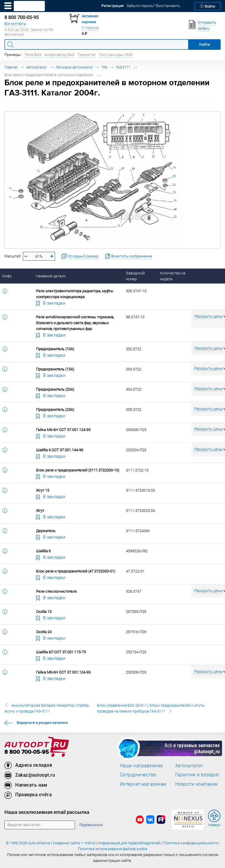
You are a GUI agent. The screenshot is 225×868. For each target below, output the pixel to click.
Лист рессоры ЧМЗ (116, 55)
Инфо (7, 276)
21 (134, 115)
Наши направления (142, 766)
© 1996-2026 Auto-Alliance (28, 843)
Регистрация (112, 6)
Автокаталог (37, 67)
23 (41, 227)
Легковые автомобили (74, 67)
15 (174, 168)
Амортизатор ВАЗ (59, 55)
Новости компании (197, 784)
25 (174, 176)
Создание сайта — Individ (74, 843)
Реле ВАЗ (33, 55)
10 (10, 188)
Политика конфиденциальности (190, 843)
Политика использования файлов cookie (113, 849)
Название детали (51, 276)
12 (38, 171)
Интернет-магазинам (143, 784)
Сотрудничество (138, 775)
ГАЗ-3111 (123, 67)
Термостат (87, 55)
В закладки (51, 303)
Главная (11, 67)
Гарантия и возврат (197, 775)
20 (112, 169)
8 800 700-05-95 (27, 752)
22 (175, 217)
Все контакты (15, 24)
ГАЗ (104, 67)
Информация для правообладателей (129, 843)
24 (174, 185)
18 (174, 192)
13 (118, 226)
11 (10, 197)
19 (175, 200)
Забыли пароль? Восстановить (153, 6)
